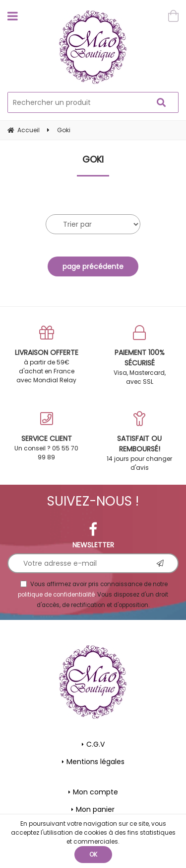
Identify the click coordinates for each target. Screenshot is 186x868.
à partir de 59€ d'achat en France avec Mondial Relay (47, 355)
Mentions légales (95, 762)
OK (93, 854)
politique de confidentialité (56, 595)
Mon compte (95, 792)
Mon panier (95, 809)
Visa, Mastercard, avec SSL (140, 355)
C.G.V (95, 744)
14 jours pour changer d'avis (140, 441)
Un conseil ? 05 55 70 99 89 (47, 436)
